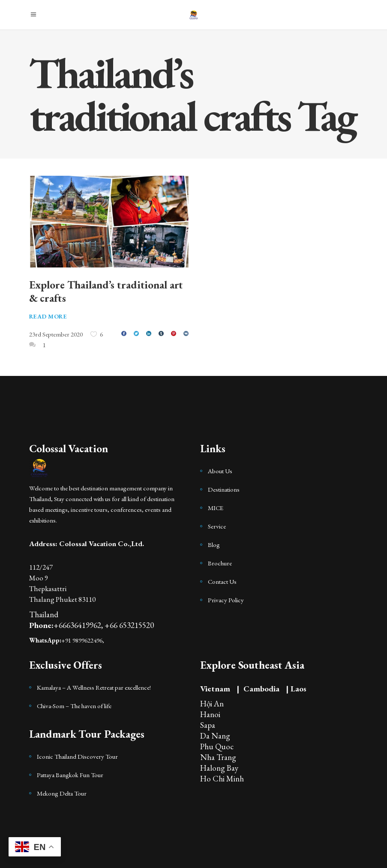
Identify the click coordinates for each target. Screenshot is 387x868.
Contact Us (222, 581)
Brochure (220, 563)
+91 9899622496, (83, 640)
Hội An (212, 704)
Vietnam (215, 689)
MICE (216, 508)
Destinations (224, 489)
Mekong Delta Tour (62, 793)
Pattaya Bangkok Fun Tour (70, 775)
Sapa (208, 725)
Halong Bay (219, 768)
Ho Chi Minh (222, 779)
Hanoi (210, 714)
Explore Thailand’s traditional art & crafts (106, 291)
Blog (214, 545)
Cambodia (261, 689)
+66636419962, (79, 625)
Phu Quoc (217, 746)
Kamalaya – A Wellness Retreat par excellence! (94, 687)
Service (217, 526)
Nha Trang (218, 757)
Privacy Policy (226, 600)
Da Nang (215, 736)
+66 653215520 (129, 625)
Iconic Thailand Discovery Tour (77, 756)
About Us (220, 471)
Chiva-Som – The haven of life (74, 706)
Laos (298, 689)
